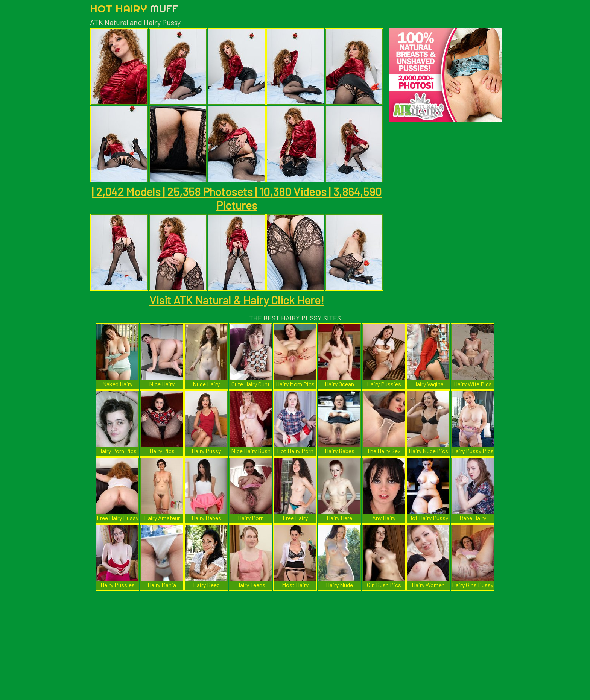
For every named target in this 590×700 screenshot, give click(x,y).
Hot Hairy (134, 8)
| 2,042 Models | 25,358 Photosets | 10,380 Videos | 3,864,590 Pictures (237, 198)
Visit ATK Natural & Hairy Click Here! (237, 300)
